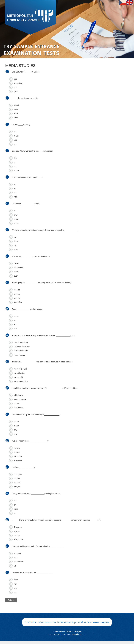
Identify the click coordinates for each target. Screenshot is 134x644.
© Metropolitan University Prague (67, 631)
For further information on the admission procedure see (67, 622)
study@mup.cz (78, 634)
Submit (11, 600)
